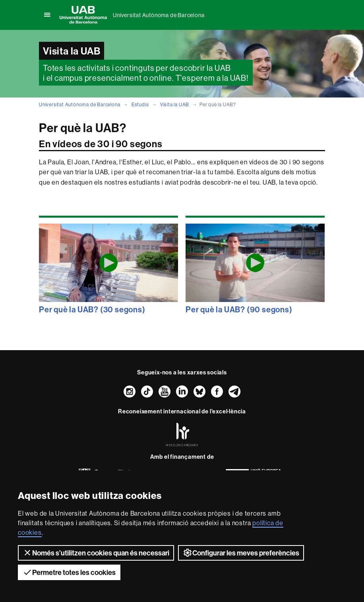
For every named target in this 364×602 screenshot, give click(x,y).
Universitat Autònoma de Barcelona (159, 15)
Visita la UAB (175, 104)
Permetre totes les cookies (69, 572)
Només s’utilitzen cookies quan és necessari (96, 553)
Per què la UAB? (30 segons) (92, 309)
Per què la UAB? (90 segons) (239, 309)
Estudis (140, 104)
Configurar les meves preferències (241, 553)
